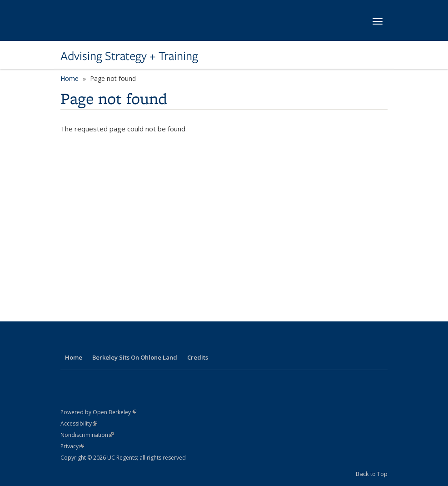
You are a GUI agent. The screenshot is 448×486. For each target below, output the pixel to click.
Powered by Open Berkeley (98, 412)
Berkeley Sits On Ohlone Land (135, 357)
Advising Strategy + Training (129, 56)
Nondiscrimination (87, 435)
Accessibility (79, 423)
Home (70, 78)
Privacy (72, 446)
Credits (198, 357)
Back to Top (372, 474)
